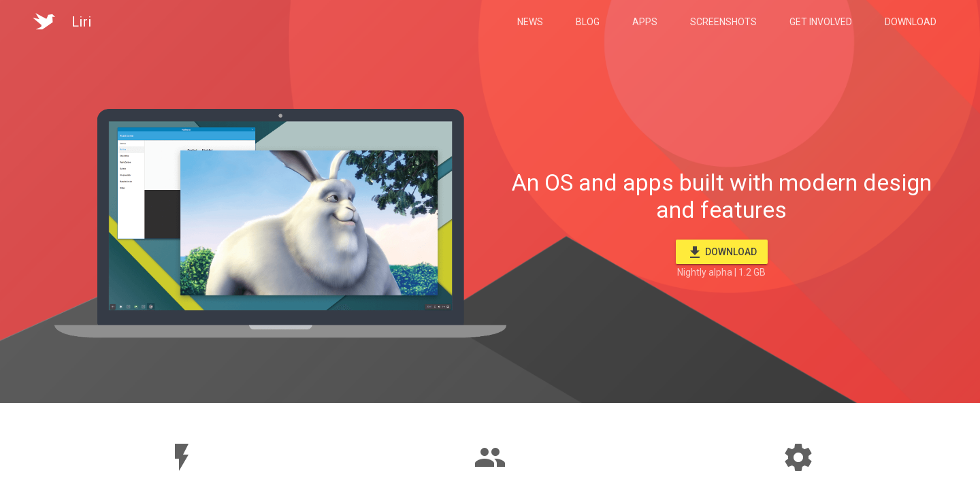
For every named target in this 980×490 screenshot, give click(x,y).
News (530, 22)
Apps (645, 22)
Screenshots (723, 22)
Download (911, 22)
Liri (82, 22)
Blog (588, 22)
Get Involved (821, 22)
